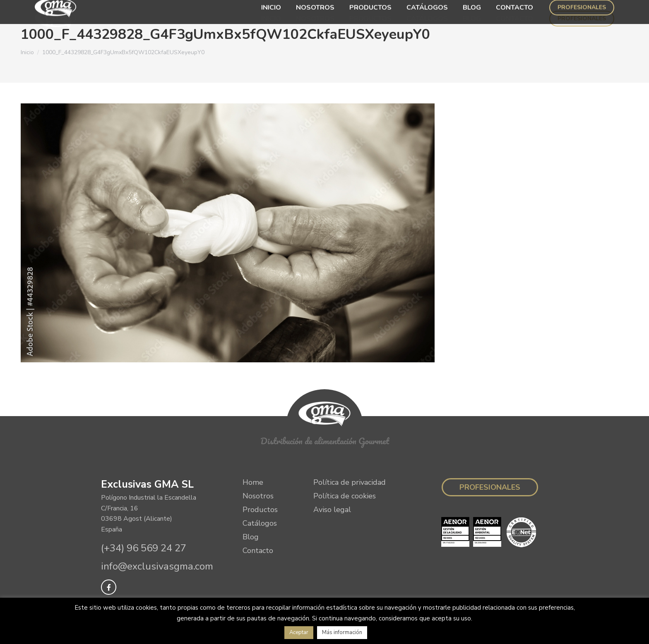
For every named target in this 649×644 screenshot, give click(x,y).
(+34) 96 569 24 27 (144, 548)
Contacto (258, 551)
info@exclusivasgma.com (157, 566)
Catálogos (260, 523)
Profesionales (490, 487)
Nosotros (258, 496)
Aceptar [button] (299, 632)
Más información (342, 632)
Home (253, 482)
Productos (260, 510)
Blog (251, 537)
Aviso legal (332, 510)
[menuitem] (271, 19)
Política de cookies (345, 496)
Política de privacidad (350, 482)
